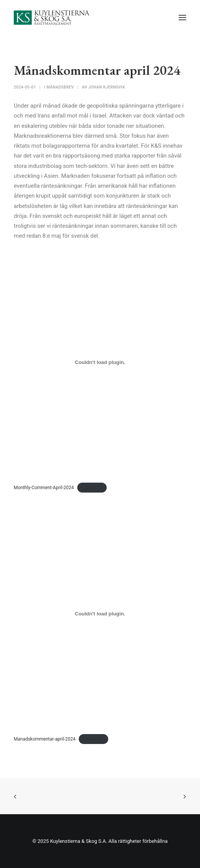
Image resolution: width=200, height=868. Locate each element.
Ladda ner (92, 488)
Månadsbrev (60, 87)
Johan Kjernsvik (107, 87)
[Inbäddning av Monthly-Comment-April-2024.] (100, 362)
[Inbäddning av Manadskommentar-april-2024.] (100, 614)
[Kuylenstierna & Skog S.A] (52, 18)
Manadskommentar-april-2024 (45, 739)
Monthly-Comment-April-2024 (44, 488)
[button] (182, 18)
